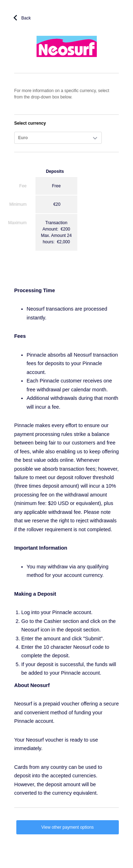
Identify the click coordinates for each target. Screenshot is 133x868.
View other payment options (68, 827)
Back (26, 18)
